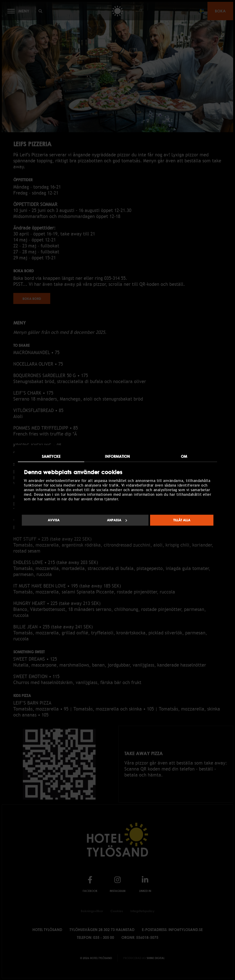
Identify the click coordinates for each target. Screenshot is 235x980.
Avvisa (54, 520)
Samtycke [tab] (51, 456)
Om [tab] (184, 456)
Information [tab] (117, 456)
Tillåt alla (182, 520)
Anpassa (117, 520)
